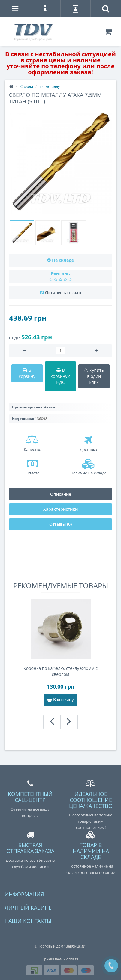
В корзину (60, 700)
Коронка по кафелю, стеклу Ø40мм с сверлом (60, 671)
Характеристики (60, 509)
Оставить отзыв (63, 293)
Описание (61, 494)
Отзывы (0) (60, 524)
